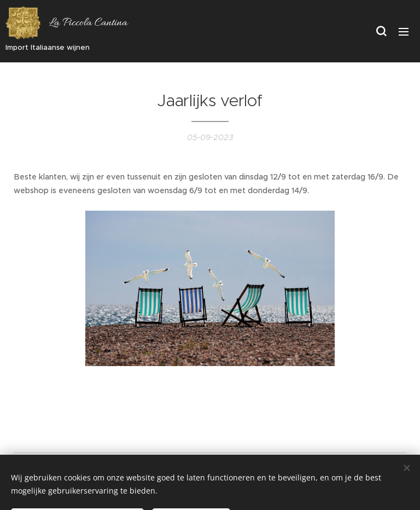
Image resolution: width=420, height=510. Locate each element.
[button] (381, 31)
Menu (404, 32)
